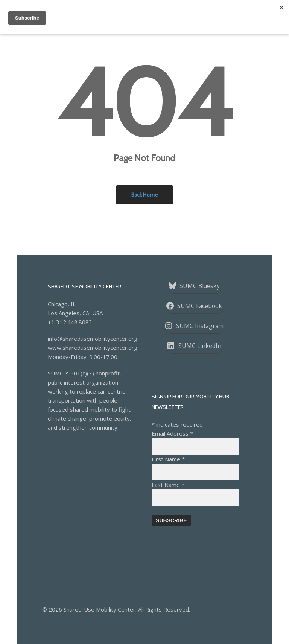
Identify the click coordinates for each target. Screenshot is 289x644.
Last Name (168, 485)
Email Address (172, 433)
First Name (168, 459)
